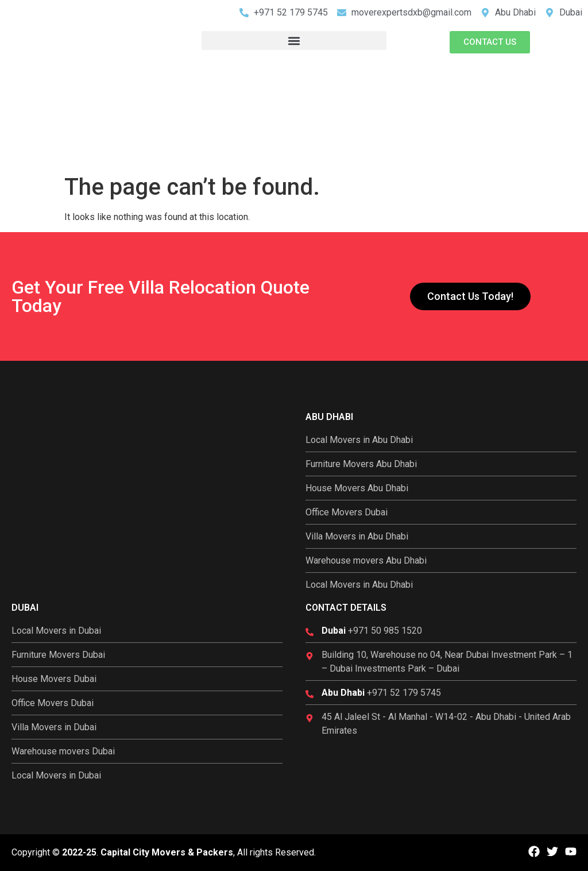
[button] (294, 41)
